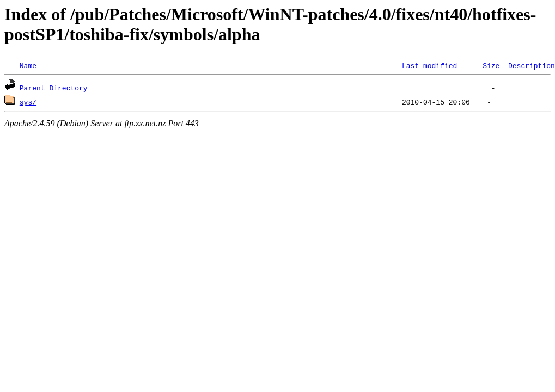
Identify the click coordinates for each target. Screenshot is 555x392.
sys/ (28, 102)
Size (491, 65)
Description (532, 65)
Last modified (429, 65)
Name (28, 65)
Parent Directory (54, 88)
